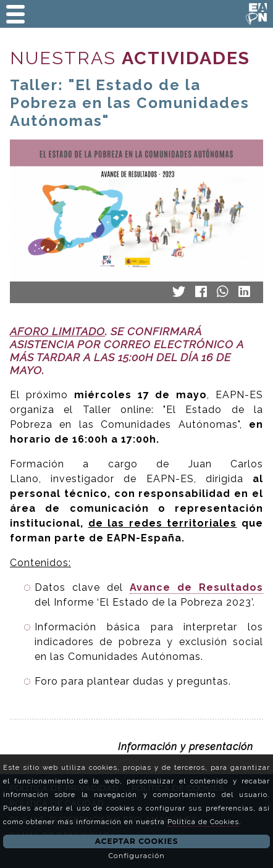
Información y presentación (186, 747)
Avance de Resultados (196, 587)
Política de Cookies (203, 822)
